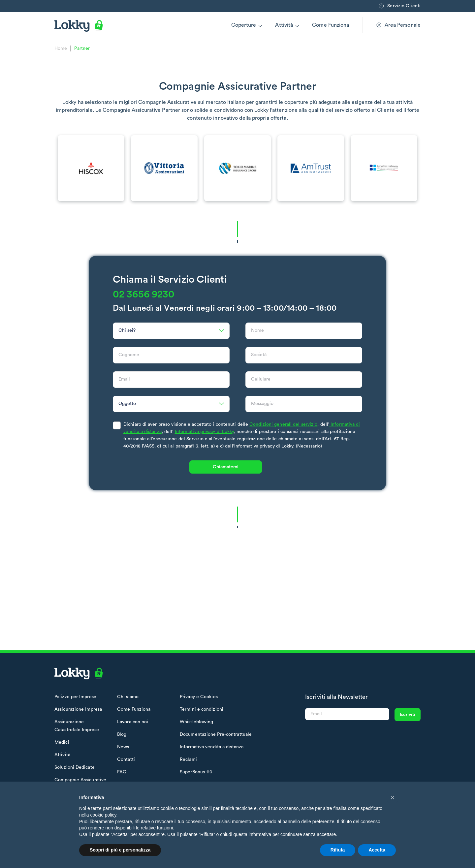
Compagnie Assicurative (80, 780)
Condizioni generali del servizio (283, 438)
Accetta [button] (377, 850)
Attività (284, 25)
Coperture (244, 25)
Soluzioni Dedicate (75, 767)
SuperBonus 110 (196, 772)
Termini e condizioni (202, 709)
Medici (62, 742)
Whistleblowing (196, 722)
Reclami (188, 759)
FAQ (122, 772)
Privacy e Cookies (199, 697)
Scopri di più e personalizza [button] (120, 850)
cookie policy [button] (103, 815)
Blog (122, 734)
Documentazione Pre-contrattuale (216, 734)
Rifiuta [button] (338, 850)
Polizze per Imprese (75, 697)
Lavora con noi (133, 722)
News (123, 747)
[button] (393, 797)
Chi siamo (128, 697)
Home (61, 48)
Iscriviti (408, 715)
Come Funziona (331, 25)
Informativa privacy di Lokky (204, 445)
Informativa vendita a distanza (212, 747)
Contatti (126, 759)
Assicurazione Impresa (78, 709)
